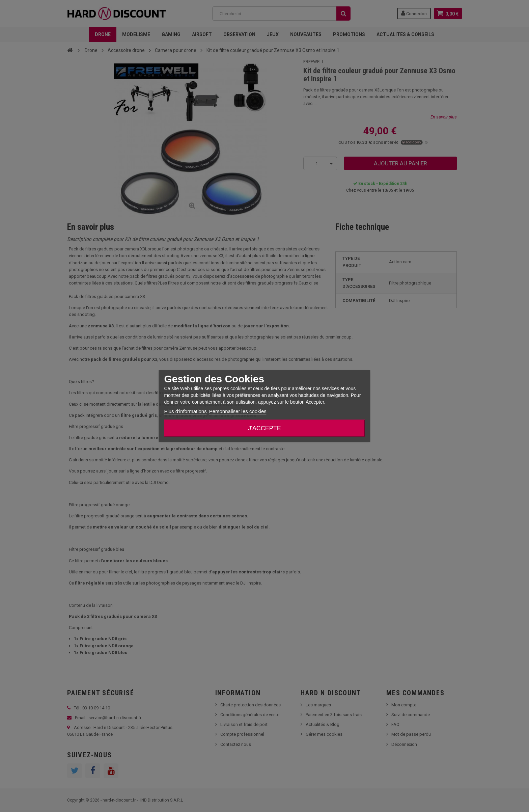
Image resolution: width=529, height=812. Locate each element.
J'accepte (264, 428)
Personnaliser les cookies (238, 411)
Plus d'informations (185, 411)
